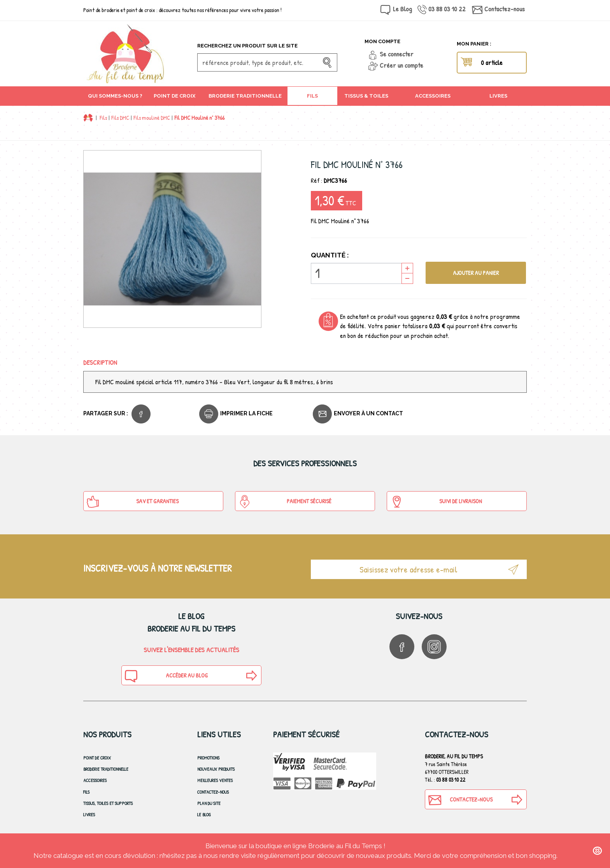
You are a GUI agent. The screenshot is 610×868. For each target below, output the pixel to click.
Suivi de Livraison (436, 502)
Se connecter (397, 54)
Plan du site (209, 803)
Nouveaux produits (216, 769)
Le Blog (402, 9)
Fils (103, 118)
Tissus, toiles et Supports (108, 803)
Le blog (204, 815)
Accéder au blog (166, 676)
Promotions (208, 758)
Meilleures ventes (215, 780)
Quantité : (330, 255)
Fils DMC (120, 118)
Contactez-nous (505, 9)
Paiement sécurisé (285, 502)
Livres (89, 815)
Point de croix (97, 758)
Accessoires (95, 780)
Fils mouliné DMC (152, 118)
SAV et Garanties (132, 502)
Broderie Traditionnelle (106, 769)
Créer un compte (401, 65)
